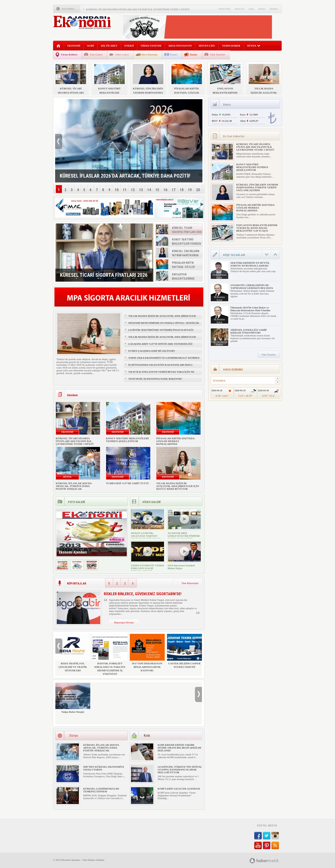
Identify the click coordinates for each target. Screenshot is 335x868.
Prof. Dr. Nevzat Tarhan (219, 343)
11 (125, 190)
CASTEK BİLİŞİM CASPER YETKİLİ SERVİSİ (184, 651)
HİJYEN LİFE (207, 46)
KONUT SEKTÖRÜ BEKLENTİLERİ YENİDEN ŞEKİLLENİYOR (127, 440)
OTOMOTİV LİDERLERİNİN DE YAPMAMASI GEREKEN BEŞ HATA (252, 287)
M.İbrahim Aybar (219, 298)
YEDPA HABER (231, 46)
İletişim (274, 9)
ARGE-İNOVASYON (180, 46)
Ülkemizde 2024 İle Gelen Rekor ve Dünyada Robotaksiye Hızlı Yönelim (250, 309)
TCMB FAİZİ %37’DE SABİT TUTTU (128, 483)
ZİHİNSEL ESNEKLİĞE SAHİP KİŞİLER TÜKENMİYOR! (249, 331)
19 (190, 190)
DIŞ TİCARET (109, 46)
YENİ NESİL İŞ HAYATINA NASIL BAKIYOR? (155, 379)
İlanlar (194, 54)
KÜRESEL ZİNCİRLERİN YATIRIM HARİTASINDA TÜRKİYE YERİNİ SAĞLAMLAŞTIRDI (257, 187)
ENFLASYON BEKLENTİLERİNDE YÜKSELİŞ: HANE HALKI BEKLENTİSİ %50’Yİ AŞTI (257, 228)
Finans (174, 54)
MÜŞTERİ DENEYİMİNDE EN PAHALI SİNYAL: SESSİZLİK (164, 323)
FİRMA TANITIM (151, 46)
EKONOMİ (74, 46)
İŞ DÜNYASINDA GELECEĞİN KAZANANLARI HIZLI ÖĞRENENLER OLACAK (160, 367)
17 (174, 190)
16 (165, 190)
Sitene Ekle (224, 9)
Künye (262, 9)
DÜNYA (254, 46)
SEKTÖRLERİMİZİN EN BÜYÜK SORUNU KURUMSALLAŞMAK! (250, 264)
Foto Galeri (96, 54)
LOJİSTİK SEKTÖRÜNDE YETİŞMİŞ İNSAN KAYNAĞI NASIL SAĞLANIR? (161, 332)
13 (141, 190)
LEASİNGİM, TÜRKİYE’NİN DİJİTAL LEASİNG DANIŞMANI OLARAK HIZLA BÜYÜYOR (180, 770)
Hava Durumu (149, 54)
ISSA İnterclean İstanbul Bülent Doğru (181, 567)
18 (182, 190)
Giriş (251, 9)
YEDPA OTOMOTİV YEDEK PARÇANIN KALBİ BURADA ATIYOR (148, 568)
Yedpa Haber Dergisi (73, 698)
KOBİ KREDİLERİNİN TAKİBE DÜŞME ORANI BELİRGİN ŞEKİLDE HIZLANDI (180, 748)
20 (198, 190)
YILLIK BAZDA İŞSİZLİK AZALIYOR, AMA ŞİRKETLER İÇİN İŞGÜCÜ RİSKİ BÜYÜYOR (162, 318)
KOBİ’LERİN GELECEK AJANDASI (179, 789)
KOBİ (91, 46)
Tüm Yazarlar (218, 54)
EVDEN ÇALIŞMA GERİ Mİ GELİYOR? (152, 351)
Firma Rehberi (69, 54)
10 (117, 190)
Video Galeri (122, 54)
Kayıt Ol (239, 9)
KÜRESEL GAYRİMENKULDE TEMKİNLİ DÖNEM (101, 790)
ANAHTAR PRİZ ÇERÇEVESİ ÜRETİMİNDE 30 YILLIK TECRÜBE (184, 536)
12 (133, 190)
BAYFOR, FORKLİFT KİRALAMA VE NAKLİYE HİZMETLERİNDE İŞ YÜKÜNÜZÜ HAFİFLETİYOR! (110, 656)
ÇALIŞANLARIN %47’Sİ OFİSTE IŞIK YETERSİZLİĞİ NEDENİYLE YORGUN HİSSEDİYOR (160, 346)
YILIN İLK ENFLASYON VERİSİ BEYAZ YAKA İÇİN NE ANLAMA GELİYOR (161, 374)
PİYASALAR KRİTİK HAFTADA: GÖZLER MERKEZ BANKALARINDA (176, 441)
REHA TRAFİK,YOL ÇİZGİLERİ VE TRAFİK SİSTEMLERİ (73, 653)
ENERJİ (129, 46)
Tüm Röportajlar (190, 583)
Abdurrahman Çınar (219, 276)
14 (149, 190)
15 (157, 190)
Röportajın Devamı (124, 622)
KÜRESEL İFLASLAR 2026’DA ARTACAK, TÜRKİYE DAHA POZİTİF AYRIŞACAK (74, 486)
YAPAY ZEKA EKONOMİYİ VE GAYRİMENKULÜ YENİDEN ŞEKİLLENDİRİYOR (164, 360)
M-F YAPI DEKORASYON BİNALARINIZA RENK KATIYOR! (147, 653)
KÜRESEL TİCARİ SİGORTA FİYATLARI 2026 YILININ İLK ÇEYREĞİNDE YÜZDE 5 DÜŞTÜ (138, 9)
